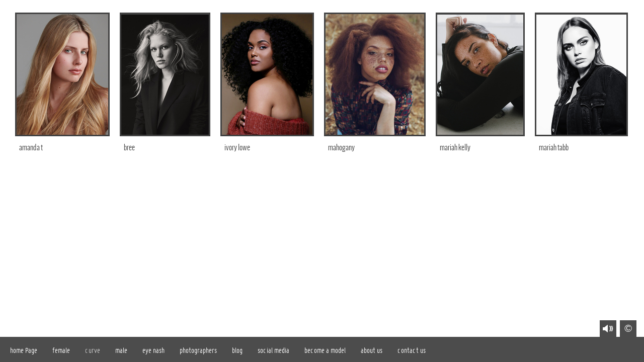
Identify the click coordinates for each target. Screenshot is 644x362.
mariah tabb (554, 148)
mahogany (341, 148)
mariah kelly (455, 148)
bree (129, 148)
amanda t (31, 148)
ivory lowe (237, 148)
